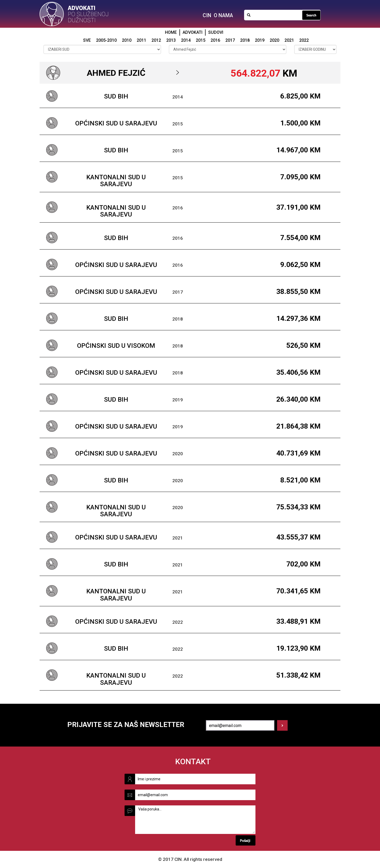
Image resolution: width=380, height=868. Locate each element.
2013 (171, 40)
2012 (156, 40)
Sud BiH (116, 96)
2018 (245, 40)
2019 (260, 40)
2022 (304, 40)
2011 (141, 40)
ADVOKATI (193, 32)
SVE (87, 40)
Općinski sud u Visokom (116, 346)
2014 (186, 40)
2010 (127, 40)
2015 (201, 40)
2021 (289, 40)
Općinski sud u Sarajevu (116, 123)
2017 (230, 40)
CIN (207, 15)
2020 (274, 40)
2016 (215, 40)
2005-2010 (106, 40)
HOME (171, 32)
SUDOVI (216, 32)
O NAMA (223, 15)
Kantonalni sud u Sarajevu (116, 181)
